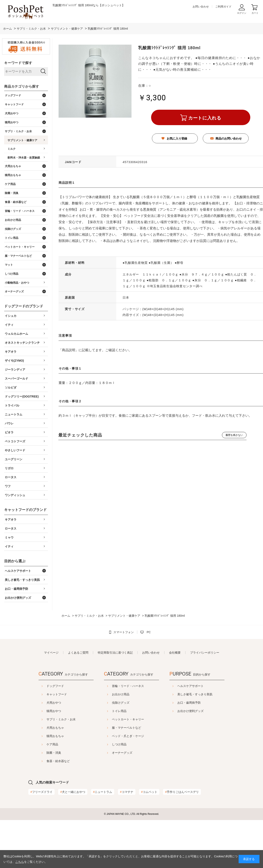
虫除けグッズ (121, 703)
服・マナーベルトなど (126, 728)
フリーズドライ (41, 792)
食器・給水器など (48, 761)
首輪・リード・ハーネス (128, 686)
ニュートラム (103, 792)
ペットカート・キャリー (128, 719)
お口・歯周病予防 (199, 703)
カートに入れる (205, 118)
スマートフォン (124, 632)
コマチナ (127, 792)
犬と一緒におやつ (73, 792)
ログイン (242, 13)
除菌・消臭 (43, 753)
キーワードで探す (18, 63)
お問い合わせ (201, 7)
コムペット (149, 792)
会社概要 (175, 653)
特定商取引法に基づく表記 (115, 653)
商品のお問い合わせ (229, 138)
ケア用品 (42, 744)
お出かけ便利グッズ (201, 711)
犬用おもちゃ (45, 728)
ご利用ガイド (223, 7)
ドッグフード (45, 686)
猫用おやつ (43, 711)
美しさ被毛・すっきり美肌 (205, 694)
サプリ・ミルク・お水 (51, 719)
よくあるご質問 (78, 653)
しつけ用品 (119, 744)
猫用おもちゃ (45, 736)
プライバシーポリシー (205, 653)
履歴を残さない (234, 435)
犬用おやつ (43, 703)
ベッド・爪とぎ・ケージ (128, 736)
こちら (20, 862)
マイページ (51, 653)
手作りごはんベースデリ (182, 792)
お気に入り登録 (177, 138)
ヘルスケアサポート (201, 686)
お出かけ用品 (121, 694)
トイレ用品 (119, 711)
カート (255, 13)
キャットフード (46, 694)
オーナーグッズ (122, 753)
